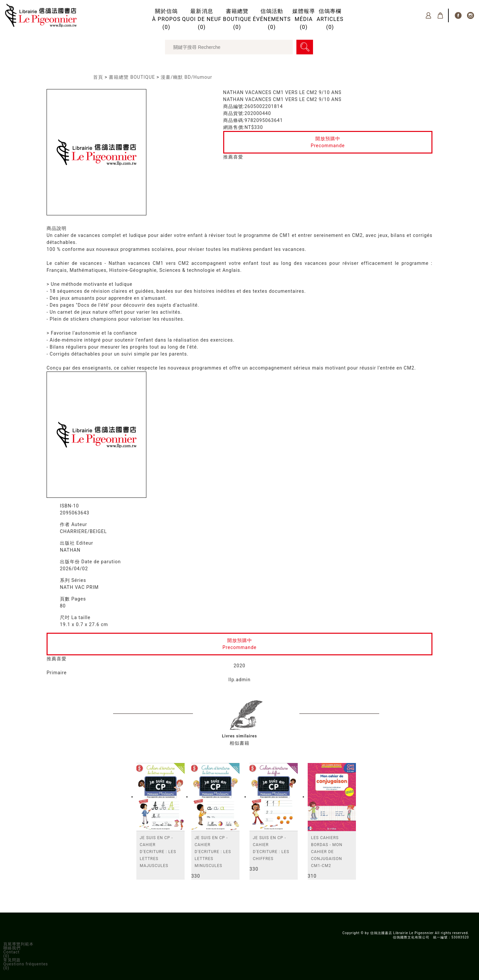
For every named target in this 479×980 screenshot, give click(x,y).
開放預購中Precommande (328, 142)
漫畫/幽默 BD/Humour (186, 77)
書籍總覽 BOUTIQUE (132, 77)
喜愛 (238, 157)
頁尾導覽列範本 (18, 944)
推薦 (228, 157)
